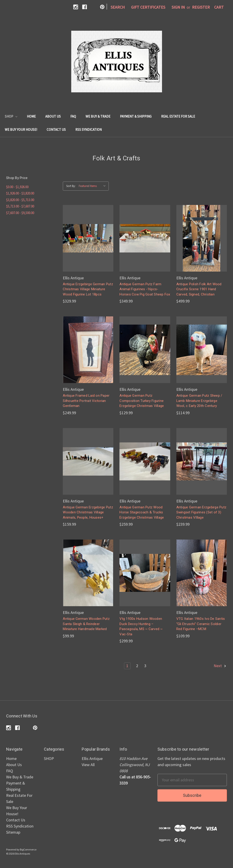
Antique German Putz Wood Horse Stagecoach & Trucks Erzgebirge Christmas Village (142, 512)
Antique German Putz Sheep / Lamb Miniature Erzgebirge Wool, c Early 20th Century (199, 401)
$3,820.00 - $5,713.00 (20, 200)
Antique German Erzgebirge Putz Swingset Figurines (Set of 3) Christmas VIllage (201, 512)
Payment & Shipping (136, 116)
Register (201, 7)
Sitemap (13, 832)
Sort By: (71, 186)
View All (88, 765)
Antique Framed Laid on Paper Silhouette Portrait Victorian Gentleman (86, 401)
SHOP (11, 116)
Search (118, 7)
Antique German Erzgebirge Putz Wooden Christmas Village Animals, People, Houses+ (88, 512)
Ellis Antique (92, 758)
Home (31, 116)
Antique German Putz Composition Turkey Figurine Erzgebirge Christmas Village (142, 401)
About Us (53, 116)
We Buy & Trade (98, 116)
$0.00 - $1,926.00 (17, 187)
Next (220, 666)
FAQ (73, 116)
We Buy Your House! (21, 130)
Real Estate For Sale (178, 116)
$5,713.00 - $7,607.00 (20, 206)
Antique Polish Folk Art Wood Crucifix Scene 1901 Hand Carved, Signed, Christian (199, 289)
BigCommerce (28, 849)
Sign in (178, 7)
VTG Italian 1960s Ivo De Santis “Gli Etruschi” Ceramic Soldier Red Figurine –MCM (201, 624)
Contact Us (56, 130)
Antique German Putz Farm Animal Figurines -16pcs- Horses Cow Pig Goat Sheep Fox (145, 289)
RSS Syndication (89, 130)
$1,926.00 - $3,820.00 (20, 193)
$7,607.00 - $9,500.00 (20, 213)
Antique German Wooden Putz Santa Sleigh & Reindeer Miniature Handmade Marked (86, 624)
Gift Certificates (148, 7)
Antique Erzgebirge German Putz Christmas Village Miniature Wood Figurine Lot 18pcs (88, 289)
